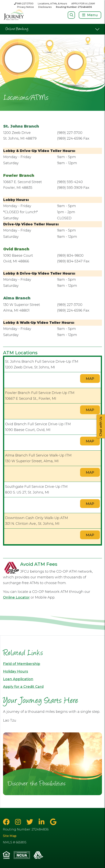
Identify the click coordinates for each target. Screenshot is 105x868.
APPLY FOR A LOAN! (83, 4)
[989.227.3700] (24, 4)
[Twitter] (31, 822)
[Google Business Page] (53, 822)
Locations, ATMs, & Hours (52, 4)
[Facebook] (7, 822)
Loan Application (18, 679)
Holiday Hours (16, 671)
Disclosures (45, 7)
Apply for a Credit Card (23, 687)
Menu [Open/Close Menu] (92, 15)
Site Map (10, 836)
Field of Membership (22, 664)
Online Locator (16, 597)
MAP (90, 379)
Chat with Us (101, 426)
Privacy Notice (25, 7)
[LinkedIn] (42, 822)
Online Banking (17, 29)
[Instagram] (19, 822)
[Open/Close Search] (71, 15)
